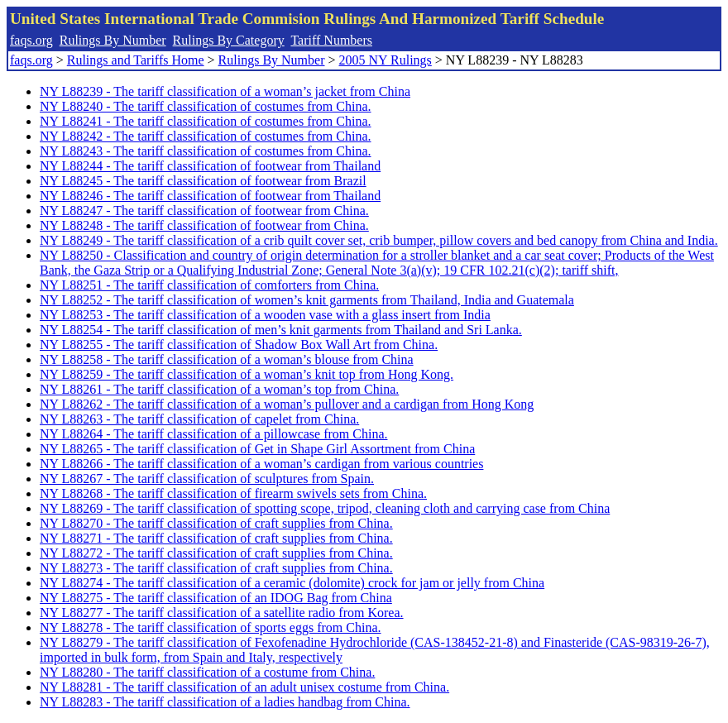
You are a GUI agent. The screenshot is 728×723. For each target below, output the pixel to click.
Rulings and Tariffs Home (136, 60)
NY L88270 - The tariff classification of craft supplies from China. (216, 523)
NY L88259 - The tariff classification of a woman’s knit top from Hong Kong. (247, 374)
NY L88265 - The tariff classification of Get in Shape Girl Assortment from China (257, 449)
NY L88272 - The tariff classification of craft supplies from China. (216, 553)
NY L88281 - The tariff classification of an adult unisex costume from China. (244, 687)
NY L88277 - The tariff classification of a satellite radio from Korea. (222, 613)
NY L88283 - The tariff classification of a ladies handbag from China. (225, 702)
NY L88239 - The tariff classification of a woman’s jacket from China (225, 91)
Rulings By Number (113, 40)
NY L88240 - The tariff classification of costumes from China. (206, 106)
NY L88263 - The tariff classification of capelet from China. (199, 419)
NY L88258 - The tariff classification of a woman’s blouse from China (227, 359)
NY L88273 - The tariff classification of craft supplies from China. (216, 568)
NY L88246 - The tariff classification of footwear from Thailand (210, 196)
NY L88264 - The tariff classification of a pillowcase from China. (213, 434)
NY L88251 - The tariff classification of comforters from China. (209, 285)
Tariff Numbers (331, 40)
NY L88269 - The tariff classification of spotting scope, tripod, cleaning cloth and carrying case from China (325, 508)
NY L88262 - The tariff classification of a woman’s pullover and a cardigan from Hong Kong (287, 404)
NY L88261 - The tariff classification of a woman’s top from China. (219, 389)
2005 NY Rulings (386, 60)
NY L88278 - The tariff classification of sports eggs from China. (211, 627)
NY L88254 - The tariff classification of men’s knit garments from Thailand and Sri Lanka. (281, 330)
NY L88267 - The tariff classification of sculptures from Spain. (207, 479)
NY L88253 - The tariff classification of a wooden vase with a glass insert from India (265, 315)
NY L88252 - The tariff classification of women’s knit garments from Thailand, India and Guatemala (307, 300)
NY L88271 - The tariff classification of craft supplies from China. (216, 538)
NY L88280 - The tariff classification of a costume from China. (207, 672)
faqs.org (31, 40)
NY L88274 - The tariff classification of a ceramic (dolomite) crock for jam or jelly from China (292, 583)
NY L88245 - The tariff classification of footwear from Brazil (203, 181)
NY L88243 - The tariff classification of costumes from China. (206, 151)
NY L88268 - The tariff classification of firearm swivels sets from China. (233, 493)
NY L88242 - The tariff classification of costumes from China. (206, 136)
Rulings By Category (229, 40)
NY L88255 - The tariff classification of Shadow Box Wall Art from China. (239, 345)
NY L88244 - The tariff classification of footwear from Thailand (210, 166)
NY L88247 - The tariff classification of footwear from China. (204, 211)
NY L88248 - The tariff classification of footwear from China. (204, 225)
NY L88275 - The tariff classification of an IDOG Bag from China (216, 598)
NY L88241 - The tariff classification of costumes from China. (206, 121)
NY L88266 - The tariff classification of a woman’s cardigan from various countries (261, 464)
